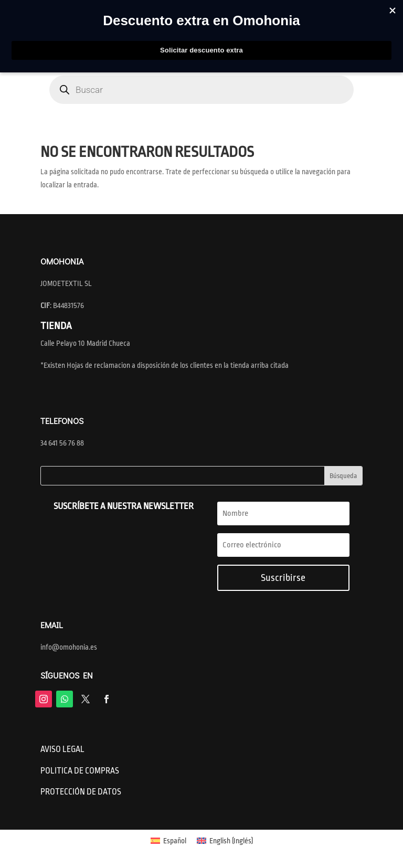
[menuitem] (168, 841)
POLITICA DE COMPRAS (80, 771)
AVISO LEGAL (62, 749)
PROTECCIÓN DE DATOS (81, 792)
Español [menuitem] (175, 841)
